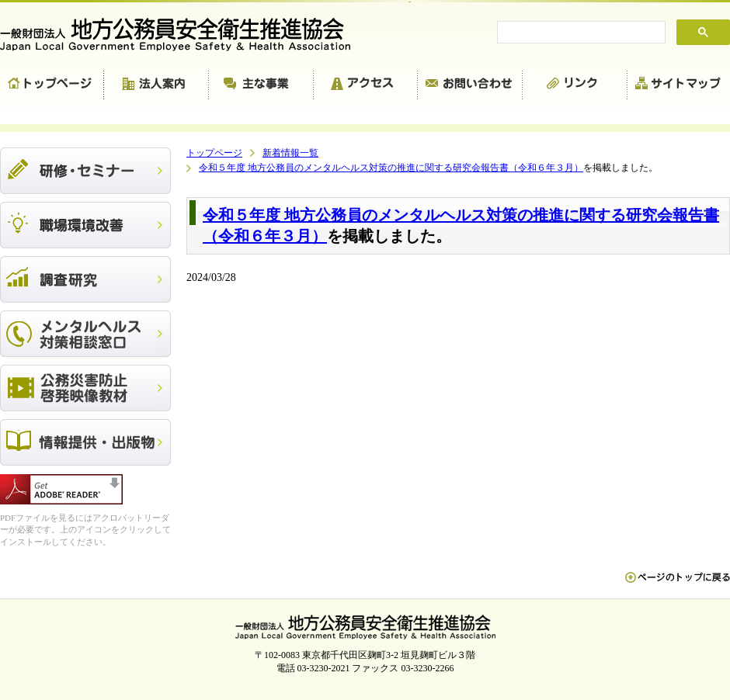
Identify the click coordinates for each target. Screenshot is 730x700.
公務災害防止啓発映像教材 (85, 388)
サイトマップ (679, 85)
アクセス (366, 85)
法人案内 (156, 85)
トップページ (52, 85)
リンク (575, 85)
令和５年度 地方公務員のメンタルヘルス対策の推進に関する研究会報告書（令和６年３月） (391, 168)
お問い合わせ (470, 85)
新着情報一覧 (290, 153)
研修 (85, 171)
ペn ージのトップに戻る (678, 585)
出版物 (85, 442)
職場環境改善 (85, 225)
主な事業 (261, 85)
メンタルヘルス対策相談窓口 (85, 334)
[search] (580, 33)
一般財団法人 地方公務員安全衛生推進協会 (182, 35)
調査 (85, 279)
